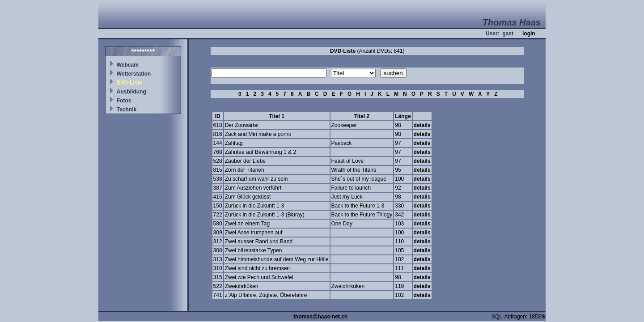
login (529, 34)
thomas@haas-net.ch (320, 317)
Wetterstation (134, 74)
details (422, 125)
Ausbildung (131, 92)
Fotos (124, 101)
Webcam (128, 65)
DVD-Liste (129, 83)
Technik (127, 110)
